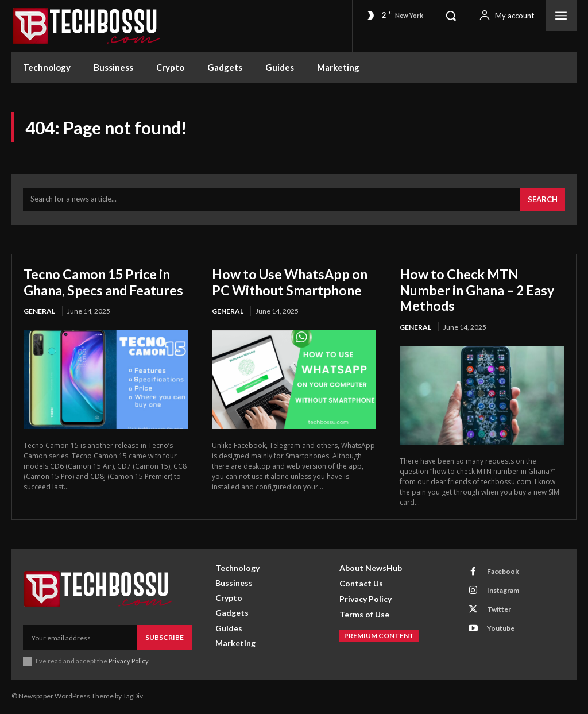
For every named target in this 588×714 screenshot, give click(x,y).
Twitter (499, 611)
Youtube (501, 630)
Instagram (503, 592)
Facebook (503, 573)
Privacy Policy (128, 662)
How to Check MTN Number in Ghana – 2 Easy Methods (481, 291)
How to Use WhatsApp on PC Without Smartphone (293, 283)
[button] (451, 16)
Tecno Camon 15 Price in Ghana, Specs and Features (100, 291)
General (39, 328)
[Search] (543, 201)
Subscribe (165, 639)
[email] (80, 639)
